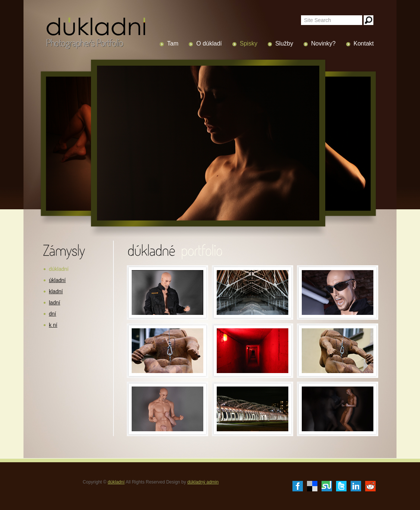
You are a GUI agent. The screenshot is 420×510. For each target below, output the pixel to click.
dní (52, 314)
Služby (284, 43)
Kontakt (364, 43)
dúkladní (59, 269)
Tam (173, 43)
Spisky (249, 43)
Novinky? (323, 43)
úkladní (57, 280)
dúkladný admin (203, 482)
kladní (56, 291)
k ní (53, 325)
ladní (54, 303)
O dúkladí (209, 43)
